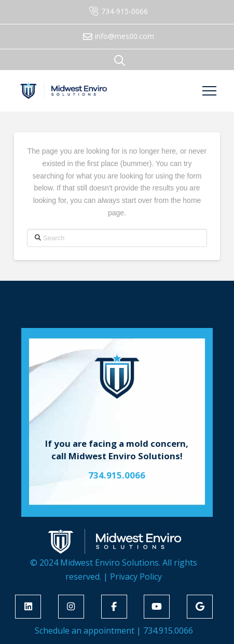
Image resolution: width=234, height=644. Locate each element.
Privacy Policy (136, 577)
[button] (120, 60)
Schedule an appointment (85, 631)
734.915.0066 (168, 631)
